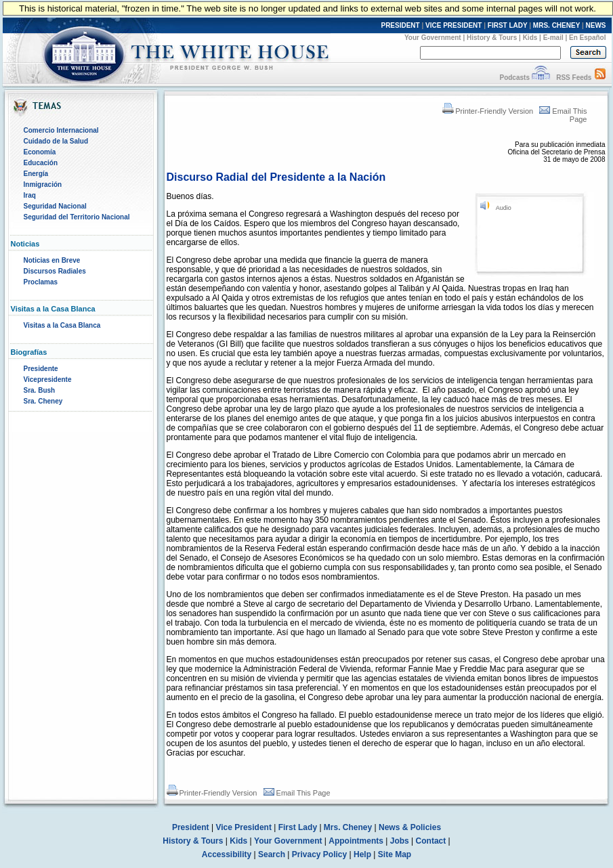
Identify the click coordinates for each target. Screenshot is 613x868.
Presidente (41, 369)
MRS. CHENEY (556, 25)
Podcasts (514, 78)
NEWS (596, 25)
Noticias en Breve (52, 260)
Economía (40, 152)
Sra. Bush (40, 390)
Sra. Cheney (43, 401)
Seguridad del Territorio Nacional (77, 217)
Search (272, 854)
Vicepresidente (48, 379)
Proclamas (41, 282)
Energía (36, 174)
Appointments (356, 841)
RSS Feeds (574, 78)
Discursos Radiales (55, 271)
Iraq (30, 195)
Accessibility (227, 854)
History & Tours (492, 38)
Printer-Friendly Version (488, 111)
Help (362, 854)
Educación (41, 163)
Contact (431, 841)
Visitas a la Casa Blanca (62, 325)
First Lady (298, 827)
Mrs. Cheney (348, 827)
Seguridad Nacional (55, 206)
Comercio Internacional (61, 130)
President (191, 827)
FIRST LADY (508, 25)
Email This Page (297, 793)
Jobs (400, 841)
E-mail (553, 38)
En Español (587, 38)
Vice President (244, 827)
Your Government (433, 38)
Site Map (395, 854)
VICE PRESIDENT (453, 25)
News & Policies (410, 827)
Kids (530, 38)
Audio (504, 208)
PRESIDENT (400, 25)
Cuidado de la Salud (56, 141)
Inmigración (43, 185)
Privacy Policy (319, 854)
